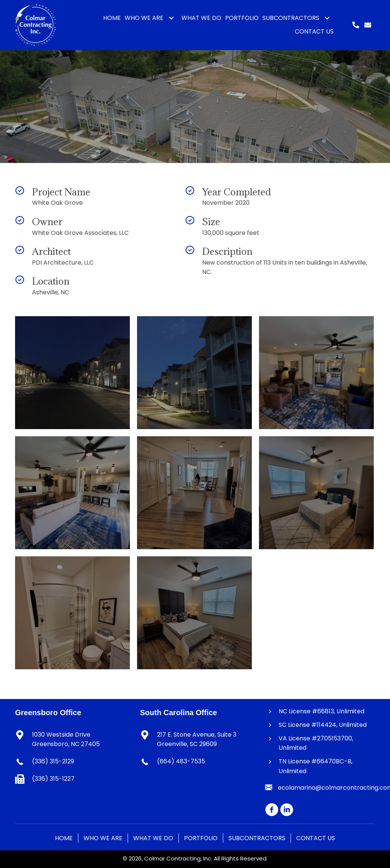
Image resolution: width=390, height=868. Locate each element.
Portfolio (201, 838)
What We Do (153, 838)
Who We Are (103, 838)
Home (64, 838)
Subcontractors (257, 838)
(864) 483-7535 (181, 761)
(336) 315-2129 (53, 761)
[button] (171, 18)
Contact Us (316, 838)
